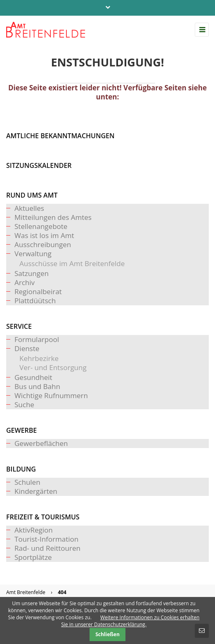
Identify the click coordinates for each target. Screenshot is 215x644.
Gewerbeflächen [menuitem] (41, 443)
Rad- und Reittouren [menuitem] (47, 548)
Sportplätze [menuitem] (33, 557)
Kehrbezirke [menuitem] (39, 358)
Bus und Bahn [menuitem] (37, 386)
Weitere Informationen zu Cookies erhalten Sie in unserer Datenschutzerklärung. (130, 621)
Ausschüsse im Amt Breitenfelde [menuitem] (72, 263)
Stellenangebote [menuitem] (41, 226)
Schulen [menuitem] (27, 482)
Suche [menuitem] (24, 405)
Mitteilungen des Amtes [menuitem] (53, 217)
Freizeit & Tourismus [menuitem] (43, 517)
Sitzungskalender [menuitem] (39, 165)
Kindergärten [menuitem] (36, 491)
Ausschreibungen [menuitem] (43, 244)
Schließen (107, 634)
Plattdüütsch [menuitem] (35, 301)
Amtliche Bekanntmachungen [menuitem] (60, 136)
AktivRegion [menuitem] (34, 530)
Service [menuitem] (19, 326)
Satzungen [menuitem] (32, 273)
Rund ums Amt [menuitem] (32, 195)
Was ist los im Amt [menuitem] (44, 235)
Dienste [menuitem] (27, 348)
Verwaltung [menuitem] (33, 254)
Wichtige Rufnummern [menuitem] (51, 395)
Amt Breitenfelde (26, 592)
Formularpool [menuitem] (37, 339)
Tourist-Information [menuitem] (46, 539)
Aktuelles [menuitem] (29, 208)
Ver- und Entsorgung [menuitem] (53, 367)
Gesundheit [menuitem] (33, 377)
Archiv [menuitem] (25, 282)
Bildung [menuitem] (21, 469)
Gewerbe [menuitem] (21, 430)
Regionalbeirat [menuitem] (38, 291)
